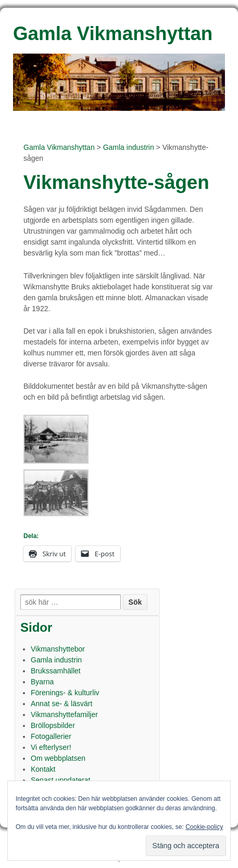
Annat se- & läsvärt (61, 704)
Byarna (42, 682)
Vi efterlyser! (51, 747)
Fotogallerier (51, 736)
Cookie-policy (204, 827)
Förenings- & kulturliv (65, 693)
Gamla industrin (129, 147)
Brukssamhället (56, 671)
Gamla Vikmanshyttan (59, 147)
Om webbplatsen (58, 758)
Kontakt (43, 769)
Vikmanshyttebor (58, 649)
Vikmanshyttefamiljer (64, 714)
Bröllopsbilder (53, 725)
